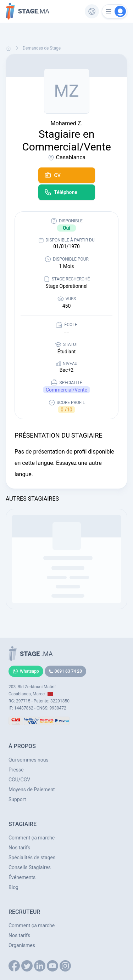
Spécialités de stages (32, 857)
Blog (13, 887)
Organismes (22, 945)
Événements (22, 877)
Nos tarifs (19, 848)
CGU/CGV (19, 780)
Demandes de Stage (42, 48)
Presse (16, 770)
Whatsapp (26, 671)
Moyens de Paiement (32, 790)
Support (17, 799)
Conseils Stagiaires (30, 867)
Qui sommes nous (29, 760)
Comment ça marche (32, 838)
